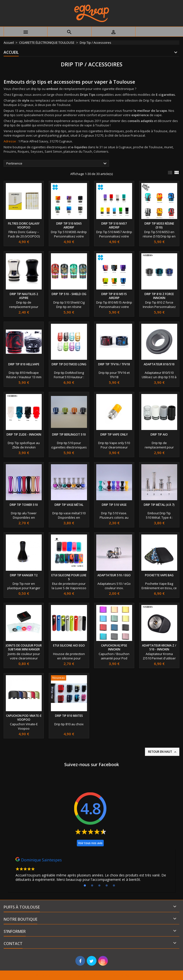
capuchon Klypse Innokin (114, 647)
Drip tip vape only (114, 434)
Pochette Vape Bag (159, 575)
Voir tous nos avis (90, 843)
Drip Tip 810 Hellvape (24, 364)
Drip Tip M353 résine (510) (159, 225)
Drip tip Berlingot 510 (69, 434)
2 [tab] (92, 886)
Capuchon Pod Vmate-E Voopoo (24, 718)
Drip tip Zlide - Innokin (24, 434)
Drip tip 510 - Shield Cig (69, 294)
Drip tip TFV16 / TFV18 (114, 364)
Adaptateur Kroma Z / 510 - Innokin (159, 647)
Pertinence (57, 164)
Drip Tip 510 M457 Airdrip (114, 225)
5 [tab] (114, 886)
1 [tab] (85, 886)
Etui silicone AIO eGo (69, 645)
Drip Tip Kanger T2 (24, 575)
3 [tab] (99, 886)
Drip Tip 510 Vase (114, 505)
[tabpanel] (91, 871)
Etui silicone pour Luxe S (69, 577)
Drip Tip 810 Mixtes (69, 716)
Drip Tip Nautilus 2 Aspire (24, 296)
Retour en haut (163, 752)
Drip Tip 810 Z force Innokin (159, 296)
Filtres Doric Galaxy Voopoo (24, 225)
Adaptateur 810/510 (159, 364)
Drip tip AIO (159, 434)
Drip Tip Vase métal (69, 505)
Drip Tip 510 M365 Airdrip (69, 225)
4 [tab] (107, 886)
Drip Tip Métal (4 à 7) (159, 505)
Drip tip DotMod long (69, 364)
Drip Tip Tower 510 (24, 505)
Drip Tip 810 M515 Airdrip (114, 296)
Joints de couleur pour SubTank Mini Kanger (24, 647)
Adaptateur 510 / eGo (114, 575)
